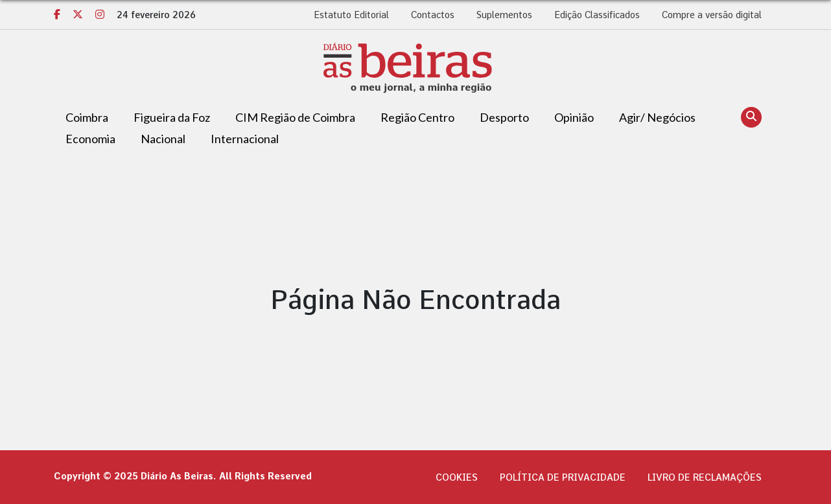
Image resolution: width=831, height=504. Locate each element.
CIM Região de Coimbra (295, 117)
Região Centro (417, 117)
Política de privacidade (563, 477)
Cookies (457, 477)
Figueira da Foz (172, 117)
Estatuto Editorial (351, 15)
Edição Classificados (597, 15)
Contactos (433, 15)
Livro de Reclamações (705, 477)
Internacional (245, 139)
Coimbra (87, 117)
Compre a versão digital (712, 15)
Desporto (504, 117)
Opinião (574, 117)
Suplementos (504, 15)
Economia (90, 139)
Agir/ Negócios (657, 117)
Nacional (163, 139)
